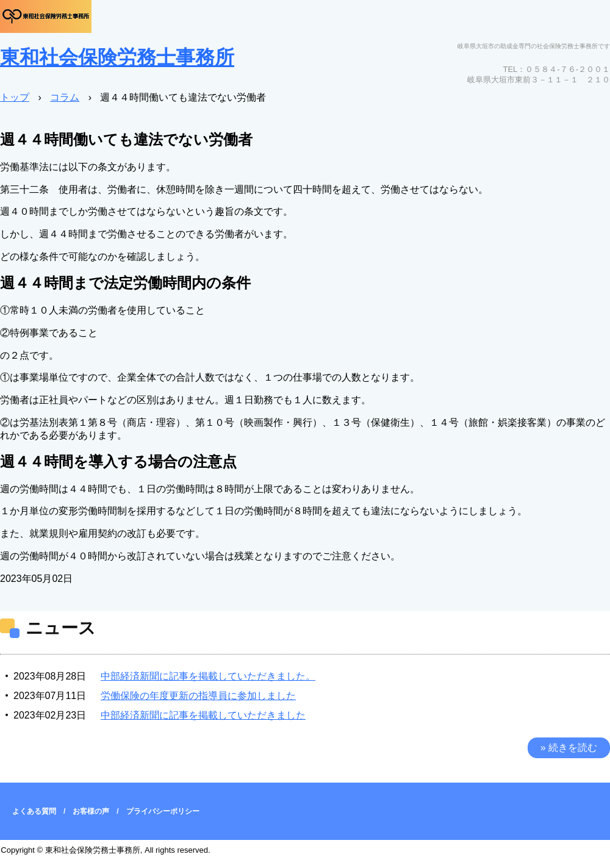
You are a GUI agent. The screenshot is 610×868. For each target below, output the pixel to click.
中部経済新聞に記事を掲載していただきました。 (208, 676)
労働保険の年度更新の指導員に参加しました (198, 696)
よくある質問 (34, 811)
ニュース (61, 628)
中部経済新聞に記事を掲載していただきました (203, 715)
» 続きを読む (569, 748)
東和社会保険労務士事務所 (117, 57)
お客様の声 (91, 811)
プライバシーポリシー (163, 811)
